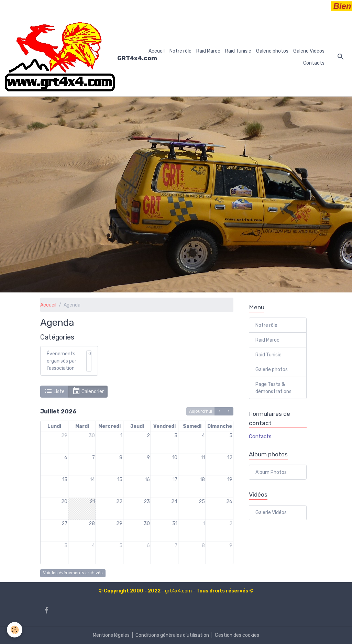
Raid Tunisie (238, 51)
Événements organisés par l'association (62, 361)
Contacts (314, 63)
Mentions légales (111, 635)
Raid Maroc (208, 51)
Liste (54, 391)
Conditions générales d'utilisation (172, 635)
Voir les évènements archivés (73, 573)
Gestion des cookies (237, 635)
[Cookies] (15, 630)
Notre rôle (180, 51)
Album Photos (271, 472)
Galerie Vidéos (309, 51)
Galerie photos (272, 51)
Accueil (157, 51)
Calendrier (88, 391)
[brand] (73, 57)
